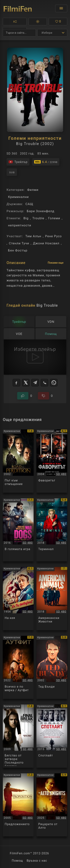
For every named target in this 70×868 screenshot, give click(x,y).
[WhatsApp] (54, 383)
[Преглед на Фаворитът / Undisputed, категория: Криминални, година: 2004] (52, 461)
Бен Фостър (18, 250)
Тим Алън (33, 236)
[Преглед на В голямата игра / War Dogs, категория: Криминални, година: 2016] (18, 530)
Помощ (17, 861)
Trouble (38, 218)
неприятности (20, 225)
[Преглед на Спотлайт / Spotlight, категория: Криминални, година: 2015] (52, 736)
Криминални (18, 197)
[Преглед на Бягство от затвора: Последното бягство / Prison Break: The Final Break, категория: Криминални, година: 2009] (18, 736)
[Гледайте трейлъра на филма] (18, 162)
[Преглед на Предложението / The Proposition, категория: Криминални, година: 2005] (18, 805)
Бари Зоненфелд (41, 211)
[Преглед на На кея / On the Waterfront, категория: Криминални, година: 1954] (18, 599)
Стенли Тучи (19, 243)
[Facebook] (16, 383)
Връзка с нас (37, 861)
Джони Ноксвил (46, 243)
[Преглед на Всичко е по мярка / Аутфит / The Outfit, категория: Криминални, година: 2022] (18, 667)
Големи (54, 218)
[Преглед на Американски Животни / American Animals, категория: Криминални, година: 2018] (52, 599)
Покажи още (56, 263)
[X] (26, 383)
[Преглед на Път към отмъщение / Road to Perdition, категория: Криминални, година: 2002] (18, 461)
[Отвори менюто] (61, 8)
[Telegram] (35, 383)
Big (26, 218)
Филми (33, 190)
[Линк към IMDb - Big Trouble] (46, 162)
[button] (15, 22)
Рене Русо (53, 236)
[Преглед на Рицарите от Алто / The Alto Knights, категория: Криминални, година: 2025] (52, 805)
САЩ (29, 204)
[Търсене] (19, 33)
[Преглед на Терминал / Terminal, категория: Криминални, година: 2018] (52, 530)
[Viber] (44, 383)
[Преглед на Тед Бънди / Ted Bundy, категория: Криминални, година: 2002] (52, 667)
